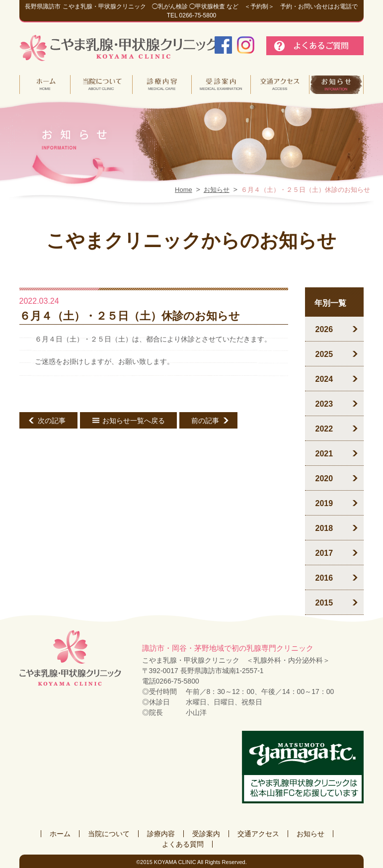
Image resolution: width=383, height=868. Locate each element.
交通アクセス (258, 834)
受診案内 (206, 834)
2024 (324, 379)
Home (184, 190)
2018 (324, 528)
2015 (324, 603)
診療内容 (161, 834)
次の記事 (52, 421)
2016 (324, 578)
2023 (324, 404)
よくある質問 (183, 844)
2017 (324, 553)
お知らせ (217, 190)
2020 (324, 478)
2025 (324, 354)
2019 (324, 503)
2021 (324, 454)
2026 (324, 329)
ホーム (60, 834)
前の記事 (205, 421)
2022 (324, 429)
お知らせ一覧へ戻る (134, 421)
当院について (109, 834)
